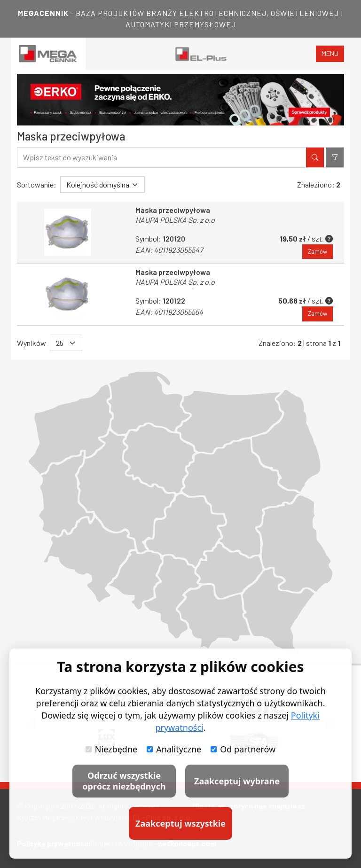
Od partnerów (243, 749)
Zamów (318, 251)
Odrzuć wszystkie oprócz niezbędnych (124, 781)
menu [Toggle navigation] (330, 53)
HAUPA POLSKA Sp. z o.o (175, 220)
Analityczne (174, 749)
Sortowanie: (37, 184)
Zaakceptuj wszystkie (180, 823)
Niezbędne (111, 749)
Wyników (31, 343)
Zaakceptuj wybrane (237, 781)
